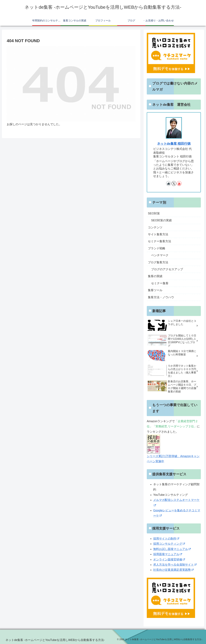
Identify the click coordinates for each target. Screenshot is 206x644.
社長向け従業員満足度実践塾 (173, 570)
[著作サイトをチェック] (169, 183)
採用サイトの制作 (166, 539)
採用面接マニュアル (168, 554)
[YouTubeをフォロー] (179, 183)
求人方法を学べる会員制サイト (175, 565)
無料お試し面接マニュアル (172, 549)
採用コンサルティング (169, 544)
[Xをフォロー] (174, 183)
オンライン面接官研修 (169, 559)
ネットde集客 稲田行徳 (174, 144)
